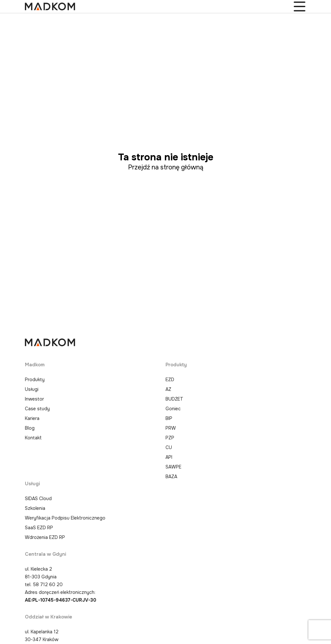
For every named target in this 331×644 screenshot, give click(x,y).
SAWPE (173, 467)
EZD (170, 380)
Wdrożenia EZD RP (45, 537)
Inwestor (34, 399)
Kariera (32, 418)
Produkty (35, 380)
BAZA (171, 477)
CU (169, 447)
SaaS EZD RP (39, 528)
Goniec (173, 409)
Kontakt (33, 438)
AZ (168, 389)
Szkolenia (35, 508)
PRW (171, 428)
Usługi (32, 389)
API (169, 457)
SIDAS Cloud (38, 499)
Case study (37, 409)
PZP (170, 438)
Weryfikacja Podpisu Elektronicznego (65, 518)
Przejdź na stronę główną (166, 167)
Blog (30, 428)
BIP (169, 418)
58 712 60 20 (48, 585)
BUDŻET (174, 399)
